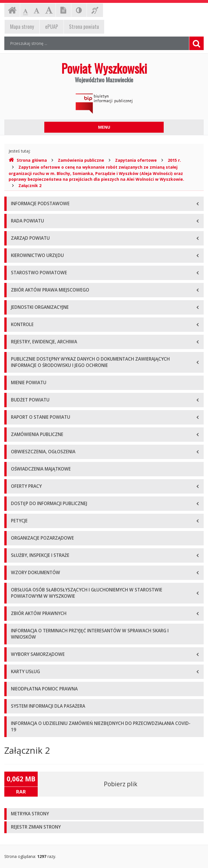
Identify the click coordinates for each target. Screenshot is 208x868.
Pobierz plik (121, 784)
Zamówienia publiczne (81, 160)
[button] (104, 814)
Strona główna (28, 160)
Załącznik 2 (30, 185)
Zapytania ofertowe (136, 160)
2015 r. (174, 160)
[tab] (104, 814)
